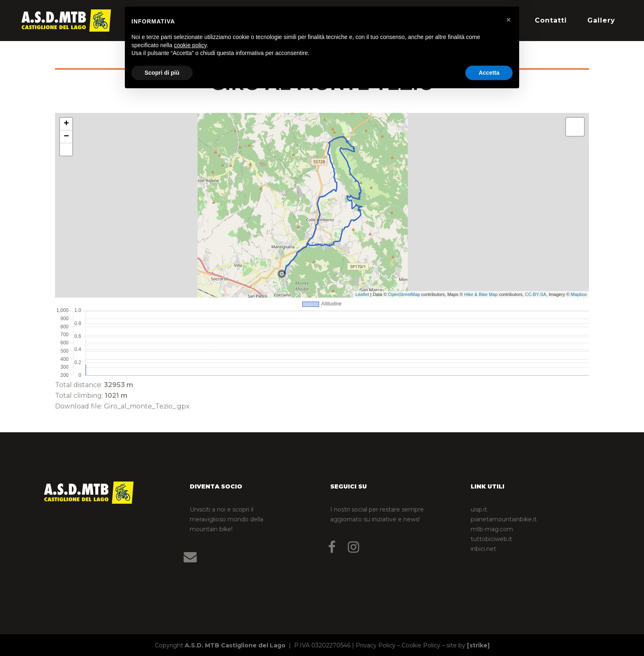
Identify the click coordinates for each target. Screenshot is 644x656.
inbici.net (483, 549)
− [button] (66, 137)
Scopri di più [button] (162, 73)
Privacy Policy (376, 645)
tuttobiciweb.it (491, 539)
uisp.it (479, 509)
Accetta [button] (489, 73)
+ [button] (66, 124)
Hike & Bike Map (481, 294)
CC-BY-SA (536, 294)
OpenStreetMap (404, 294)
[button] (508, 20)
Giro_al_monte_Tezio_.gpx (147, 406)
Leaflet (362, 294)
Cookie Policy (421, 645)
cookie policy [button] (190, 45)
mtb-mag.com (492, 529)
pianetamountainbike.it (504, 519)
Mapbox (579, 294)
